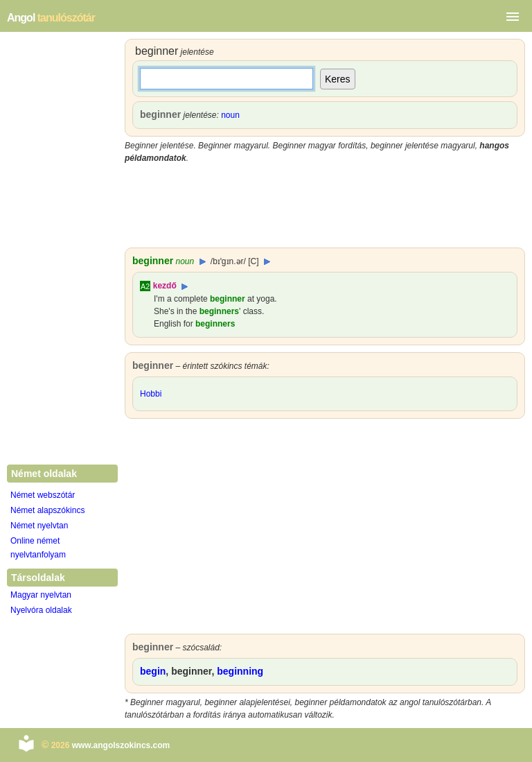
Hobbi (151, 394)
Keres (338, 79)
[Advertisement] (325, 206)
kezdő (165, 286)
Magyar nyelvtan (41, 595)
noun (230, 115)
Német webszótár (43, 495)
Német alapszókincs (47, 510)
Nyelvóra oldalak (41, 610)
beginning (240, 671)
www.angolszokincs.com (121, 745)
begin (153, 671)
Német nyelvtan (39, 526)
